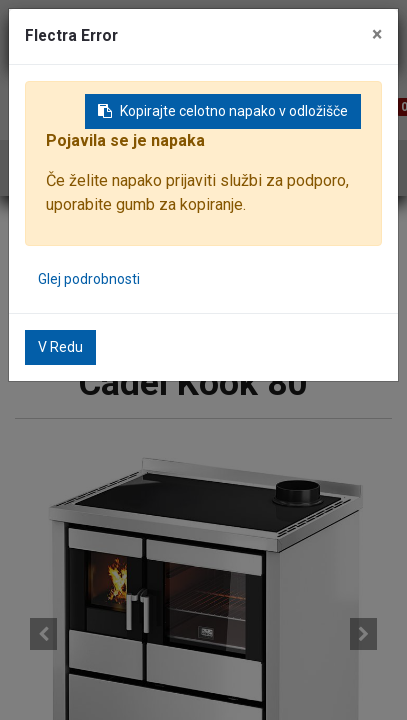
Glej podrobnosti (89, 279)
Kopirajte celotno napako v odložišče (223, 111)
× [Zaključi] (377, 34)
